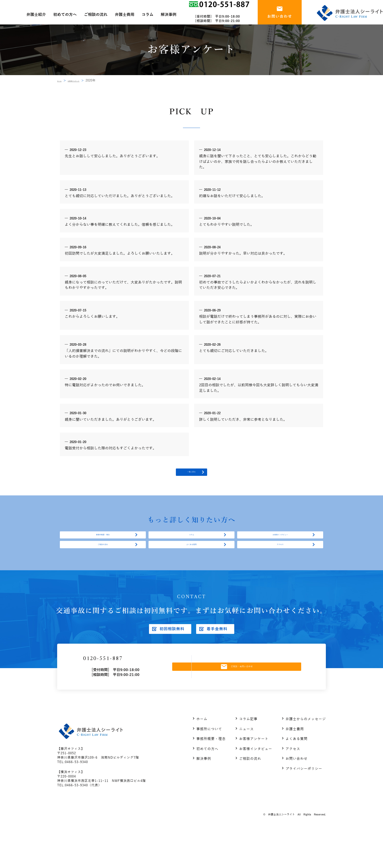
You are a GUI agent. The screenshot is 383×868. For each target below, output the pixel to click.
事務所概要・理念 (103, 550)
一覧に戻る (191, 477)
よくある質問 (191, 569)
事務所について (209, 766)
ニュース (246, 766)
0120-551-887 (128, 692)
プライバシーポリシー (304, 806)
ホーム (62, 80)
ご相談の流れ (103, 569)
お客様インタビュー (280, 550)
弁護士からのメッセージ (306, 757)
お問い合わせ (297, 796)
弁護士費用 (295, 766)
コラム (191, 550)
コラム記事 (248, 757)
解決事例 (204, 796)
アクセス (280, 569)
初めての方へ (207, 786)
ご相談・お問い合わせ (249, 700)
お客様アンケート (85, 80)
